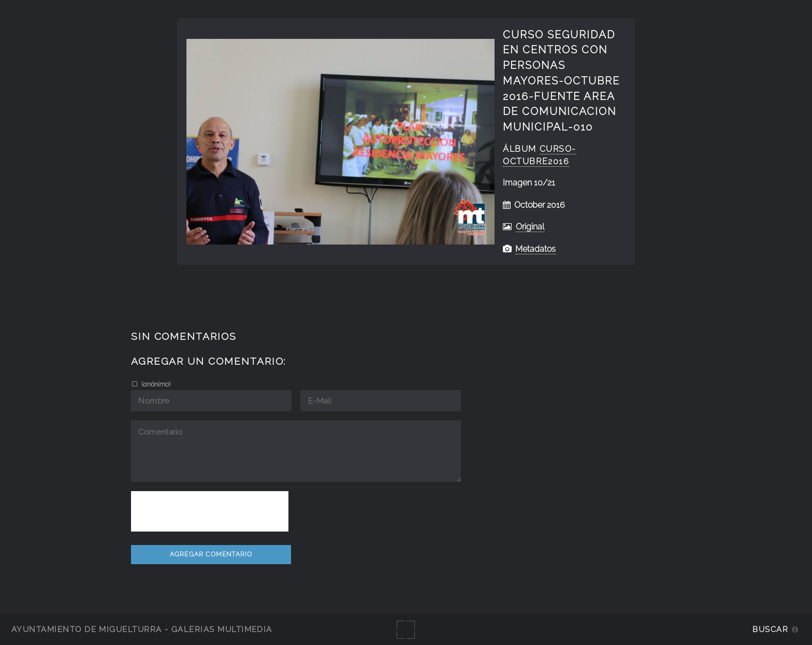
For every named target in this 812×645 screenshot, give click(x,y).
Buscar (770, 629)
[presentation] (210, 511)
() (155, 384)
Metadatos (535, 249)
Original (530, 227)
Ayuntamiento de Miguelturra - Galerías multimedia (142, 629)
